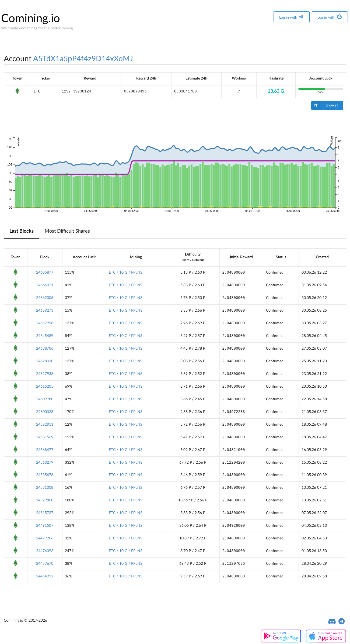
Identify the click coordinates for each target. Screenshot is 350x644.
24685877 (45, 273)
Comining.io (31, 19)
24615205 (45, 387)
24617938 (45, 374)
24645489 (45, 336)
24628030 (45, 361)
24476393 (45, 551)
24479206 (45, 538)
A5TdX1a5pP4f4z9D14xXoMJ (83, 59)
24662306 (45, 298)
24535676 (45, 475)
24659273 (45, 311)
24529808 (45, 500)
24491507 (45, 526)
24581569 (45, 437)
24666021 (45, 285)
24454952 (45, 576)
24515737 (45, 513)
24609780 (45, 399)
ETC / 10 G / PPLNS (126, 273)
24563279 (45, 463)
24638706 (45, 349)
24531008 (45, 488)
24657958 (45, 323)
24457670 (45, 564)
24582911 (45, 425)
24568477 (45, 450)
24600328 (45, 412)
